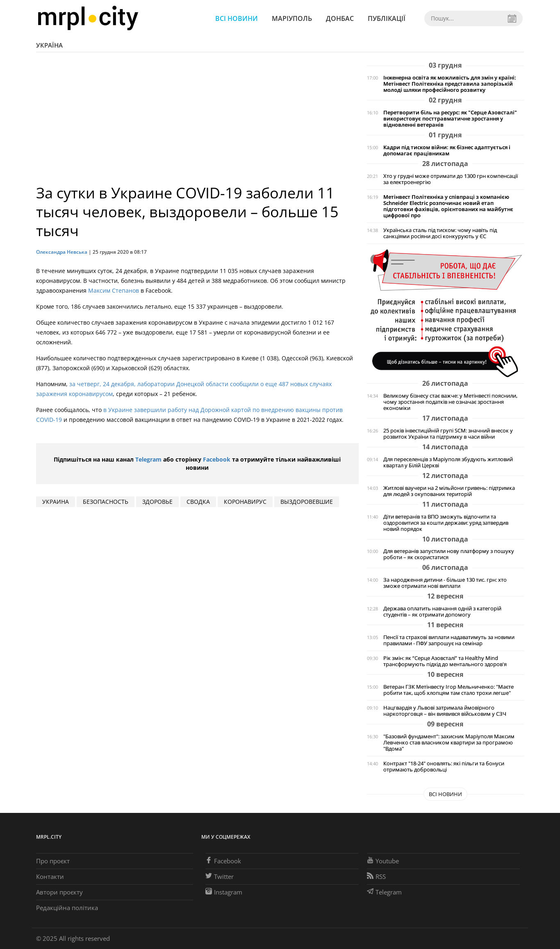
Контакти (50, 876)
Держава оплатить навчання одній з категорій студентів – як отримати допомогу (442, 612)
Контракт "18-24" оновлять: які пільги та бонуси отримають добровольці (444, 767)
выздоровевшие (307, 502)
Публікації (387, 18)
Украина (56, 502)
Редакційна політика (67, 908)
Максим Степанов (114, 290)
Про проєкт (53, 861)
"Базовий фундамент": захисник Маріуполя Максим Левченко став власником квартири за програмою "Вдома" (449, 743)
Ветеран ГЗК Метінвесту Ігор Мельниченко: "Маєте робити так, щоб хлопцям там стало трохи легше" (448, 690)
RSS (376, 876)
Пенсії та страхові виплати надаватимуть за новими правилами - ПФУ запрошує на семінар (449, 640)
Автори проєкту (59, 892)
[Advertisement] (197, 122)
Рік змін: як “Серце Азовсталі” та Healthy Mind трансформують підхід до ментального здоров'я (445, 661)
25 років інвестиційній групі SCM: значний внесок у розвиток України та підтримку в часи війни (448, 434)
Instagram (224, 892)
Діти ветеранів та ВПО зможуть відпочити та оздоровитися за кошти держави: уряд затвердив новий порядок (446, 523)
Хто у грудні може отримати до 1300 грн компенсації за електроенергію (451, 179)
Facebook (217, 459)
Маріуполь (292, 18)
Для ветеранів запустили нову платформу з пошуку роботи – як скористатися (449, 554)
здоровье (157, 502)
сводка (198, 502)
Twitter (220, 876)
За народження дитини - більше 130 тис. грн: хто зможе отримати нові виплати (445, 583)
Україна (49, 45)
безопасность (106, 502)
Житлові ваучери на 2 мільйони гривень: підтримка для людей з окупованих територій (449, 491)
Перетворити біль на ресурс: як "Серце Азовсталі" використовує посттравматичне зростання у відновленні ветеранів (450, 119)
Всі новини (237, 18)
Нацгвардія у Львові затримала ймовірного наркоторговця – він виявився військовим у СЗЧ (445, 711)
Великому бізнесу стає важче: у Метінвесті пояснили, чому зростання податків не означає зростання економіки (450, 402)
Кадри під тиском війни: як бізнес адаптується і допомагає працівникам (447, 150)
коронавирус (245, 502)
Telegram (148, 459)
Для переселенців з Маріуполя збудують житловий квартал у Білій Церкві (448, 462)
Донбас (340, 18)
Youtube (383, 861)
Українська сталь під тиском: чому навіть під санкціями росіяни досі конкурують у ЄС (440, 233)
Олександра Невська (62, 252)
